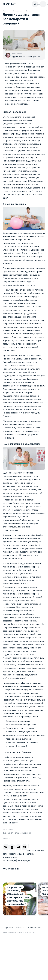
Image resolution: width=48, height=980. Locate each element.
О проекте (8, 928)
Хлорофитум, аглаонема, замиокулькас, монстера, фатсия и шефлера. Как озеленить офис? (18, 896)
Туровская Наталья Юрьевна (26, 56)
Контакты (20, 928)
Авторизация (9, 861)
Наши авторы (35, 928)
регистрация (24, 861)
